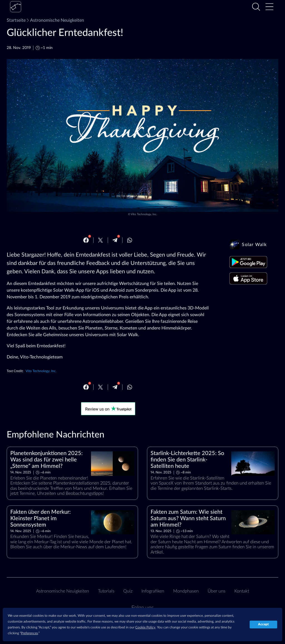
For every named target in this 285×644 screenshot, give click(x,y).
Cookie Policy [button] (145, 627)
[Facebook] (86, 240)
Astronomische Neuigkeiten (55, 20)
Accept (263, 624)
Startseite (16, 20)
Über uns (217, 591)
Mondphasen (186, 591)
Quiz (128, 591)
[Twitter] (100, 240)
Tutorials (106, 591)
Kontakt (242, 591)
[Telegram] (115, 240)
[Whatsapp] (130, 240)
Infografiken (153, 591)
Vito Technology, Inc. (144, 214)
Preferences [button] (29, 633)
